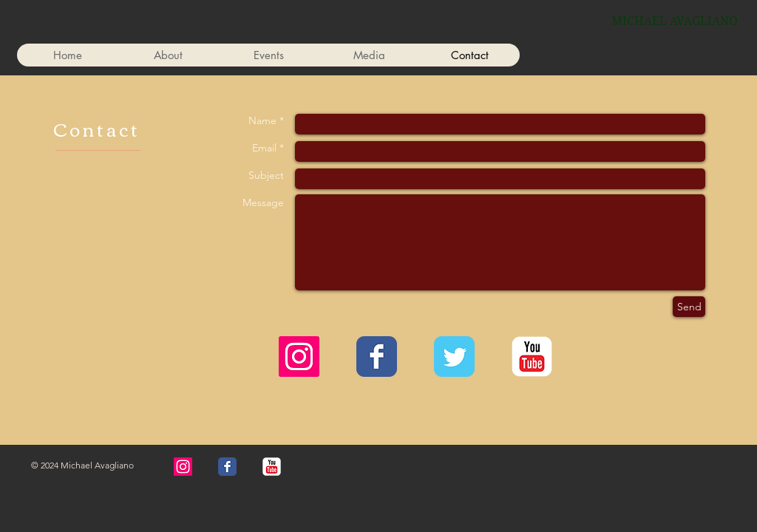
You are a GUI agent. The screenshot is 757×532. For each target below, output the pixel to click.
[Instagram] (299, 357)
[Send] (689, 307)
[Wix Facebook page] (377, 357)
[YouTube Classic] (532, 357)
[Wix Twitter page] (454, 357)
